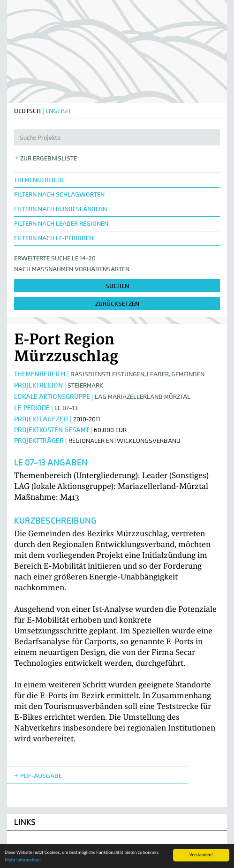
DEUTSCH (27, 111)
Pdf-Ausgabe (41, 776)
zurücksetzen (117, 304)
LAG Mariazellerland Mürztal (143, 397)
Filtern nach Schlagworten (59, 194)
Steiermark (85, 385)
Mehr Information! (23, 860)
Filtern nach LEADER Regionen (61, 224)
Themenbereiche (39, 180)
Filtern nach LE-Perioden (54, 238)
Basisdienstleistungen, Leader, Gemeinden (137, 374)
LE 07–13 (66, 408)
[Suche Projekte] (117, 137)
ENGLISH (58, 111)
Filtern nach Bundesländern (60, 209)
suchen (117, 286)
